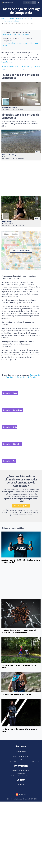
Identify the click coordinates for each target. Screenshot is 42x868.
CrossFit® (7, 43)
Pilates (14, 43)
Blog (21, 759)
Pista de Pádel (28, 43)
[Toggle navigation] (38, 2)
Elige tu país (21, 794)
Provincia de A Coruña (24, 19)
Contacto (21, 784)
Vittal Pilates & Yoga (9, 155)
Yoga (36, 43)
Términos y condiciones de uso (21, 771)
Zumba (6, 46)
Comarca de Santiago (11, 21)
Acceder (21, 754)
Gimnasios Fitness (8, 19)
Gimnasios (26, 35)
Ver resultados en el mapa (21, 251)
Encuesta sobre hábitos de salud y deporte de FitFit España (21, 762)
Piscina (20, 43)
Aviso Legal (21, 773)
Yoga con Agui (7, 222)
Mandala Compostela (10, 107)
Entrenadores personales (12, 35)
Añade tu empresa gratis (21, 757)
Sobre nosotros (21, 751)
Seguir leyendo (7, 62)
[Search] (27, 2)
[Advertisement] (21, 178)
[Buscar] (34, 2)
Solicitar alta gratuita (21, 506)
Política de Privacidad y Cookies (21, 776)
